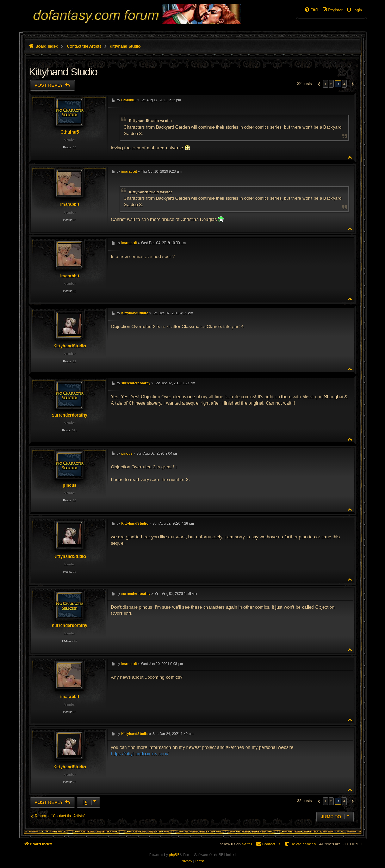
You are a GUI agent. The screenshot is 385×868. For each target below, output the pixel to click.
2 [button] (331, 84)
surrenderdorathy (70, 415)
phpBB (174, 855)
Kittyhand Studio (125, 46)
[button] (318, 84)
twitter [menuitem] (247, 844)
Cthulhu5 (70, 132)
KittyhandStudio (70, 346)
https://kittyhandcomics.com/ (140, 754)
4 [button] (344, 84)
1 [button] (325, 84)
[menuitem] (354, 10)
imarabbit (70, 204)
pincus (70, 485)
